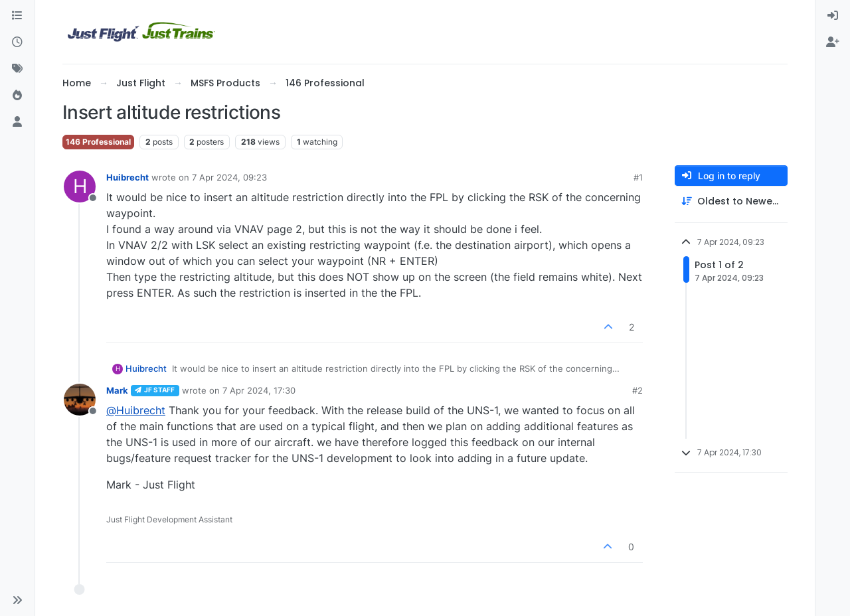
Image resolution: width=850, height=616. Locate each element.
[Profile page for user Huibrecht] (80, 187)
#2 (637, 390)
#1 (638, 177)
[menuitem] (833, 16)
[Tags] (17, 69)
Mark (117, 390)
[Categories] (17, 16)
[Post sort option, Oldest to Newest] (731, 201)
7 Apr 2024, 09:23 (229, 177)
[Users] (17, 122)
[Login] (833, 16)
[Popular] (17, 96)
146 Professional (98, 142)
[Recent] (17, 42)
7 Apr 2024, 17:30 (259, 390)
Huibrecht (127, 177)
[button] (17, 600)
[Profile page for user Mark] (80, 400)
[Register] (833, 42)
